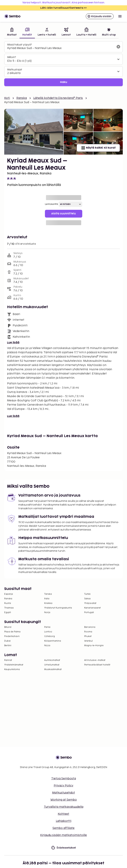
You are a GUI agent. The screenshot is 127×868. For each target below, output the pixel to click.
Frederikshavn (12, 636)
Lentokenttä (51, 204)
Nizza (47, 646)
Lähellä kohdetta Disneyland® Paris (58, 98)
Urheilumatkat (52, 665)
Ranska (22, 98)
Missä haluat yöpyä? (19, 45)
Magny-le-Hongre (94, 646)
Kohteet (63, 814)
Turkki (87, 594)
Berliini (8, 646)
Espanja (9, 594)
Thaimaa (9, 608)
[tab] (12, 32)
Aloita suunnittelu (63, 214)
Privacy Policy (63, 786)
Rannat (8, 660)
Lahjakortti (64, 821)
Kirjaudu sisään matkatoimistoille (63, 835)
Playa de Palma (12, 632)
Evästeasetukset (63, 848)
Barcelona (90, 627)
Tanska (48, 594)
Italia (47, 599)
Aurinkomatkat (52, 660)
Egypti (8, 612)
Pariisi (47, 627)
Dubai (7, 641)
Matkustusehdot (64, 793)
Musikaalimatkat (53, 669)
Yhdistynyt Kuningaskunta (58, 608)
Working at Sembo (64, 800)
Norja (47, 612)
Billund (8, 627)
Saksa (87, 599)
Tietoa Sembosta (64, 779)
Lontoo (48, 632)
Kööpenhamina (53, 641)
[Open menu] (120, 16)
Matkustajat (15, 70)
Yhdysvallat (90, 603)
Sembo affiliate (63, 828)
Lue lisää (13, 343)
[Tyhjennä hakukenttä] (118, 47)
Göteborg (49, 636)
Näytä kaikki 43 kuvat (98, 148)
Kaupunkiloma (12, 669)
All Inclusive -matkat (95, 660)
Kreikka (48, 603)
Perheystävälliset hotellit (97, 665)
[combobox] (61, 48)
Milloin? (12, 57)
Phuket (88, 636)
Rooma (88, 632)
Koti (7, 98)
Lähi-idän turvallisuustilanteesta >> (63, 8)
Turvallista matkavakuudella (64, 807)
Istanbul (88, 641)
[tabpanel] (63, 64)
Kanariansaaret (92, 608)
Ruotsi (8, 603)
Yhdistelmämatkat (14, 665)
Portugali (89, 612)
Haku (64, 82)
